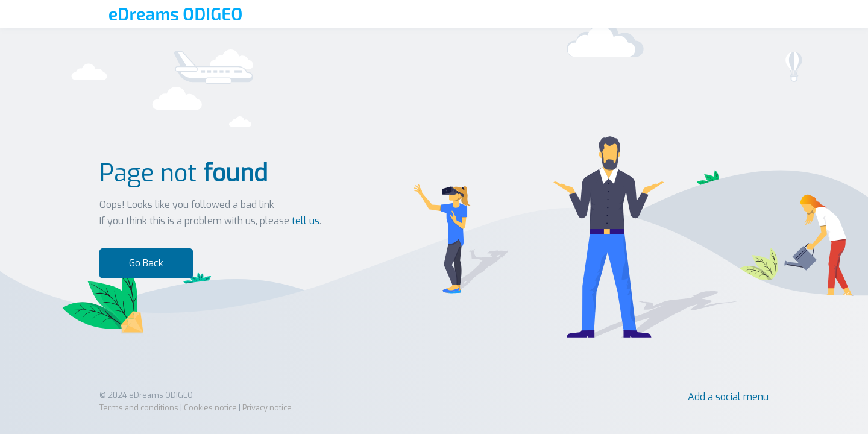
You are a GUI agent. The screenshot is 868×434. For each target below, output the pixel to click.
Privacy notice (267, 408)
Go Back (146, 263)
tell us (306, 221)
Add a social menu (728, 397)
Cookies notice (210, 408)
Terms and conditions (139, 408)
